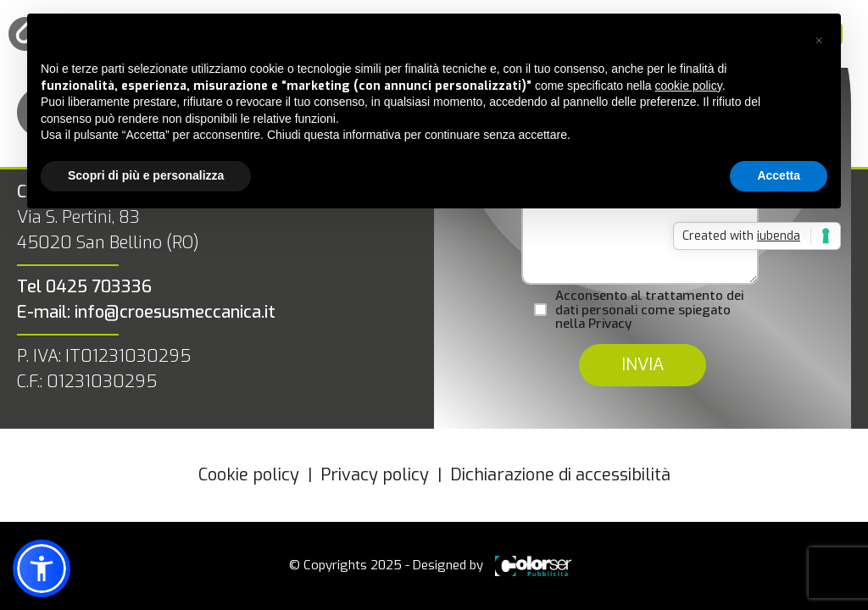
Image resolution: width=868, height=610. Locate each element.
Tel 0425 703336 (84, 287)
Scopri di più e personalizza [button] (146, 175)
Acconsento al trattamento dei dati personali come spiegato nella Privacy (649, 310)
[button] (819, 41)
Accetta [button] (779, 175)
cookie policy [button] (689, 86)
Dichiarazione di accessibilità (560, 475)
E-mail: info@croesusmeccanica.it (146, 312)
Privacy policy (375, 475)
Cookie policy (249, 475)
